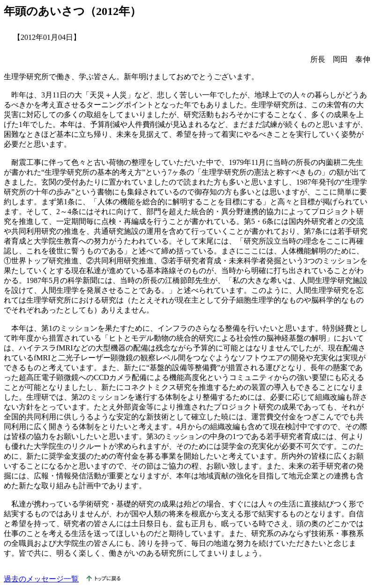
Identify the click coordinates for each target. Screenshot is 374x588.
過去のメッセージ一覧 (41, 579)
